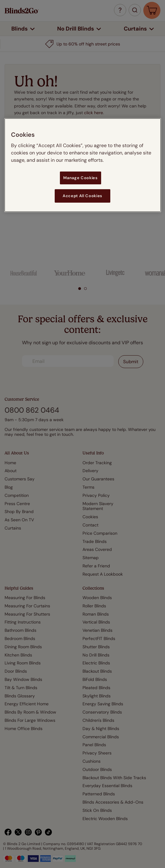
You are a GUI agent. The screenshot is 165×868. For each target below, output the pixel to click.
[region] (83, 165)
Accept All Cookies (82, 196)
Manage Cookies (80, 177)
